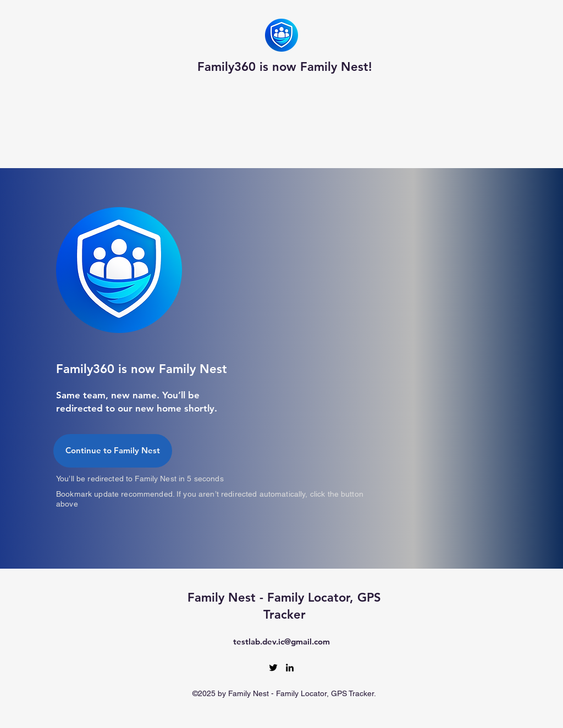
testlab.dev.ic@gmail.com (281, 641)
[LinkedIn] (290, 668)
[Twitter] (273, 668)
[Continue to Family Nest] (113, 451)
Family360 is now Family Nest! (285, 67)
